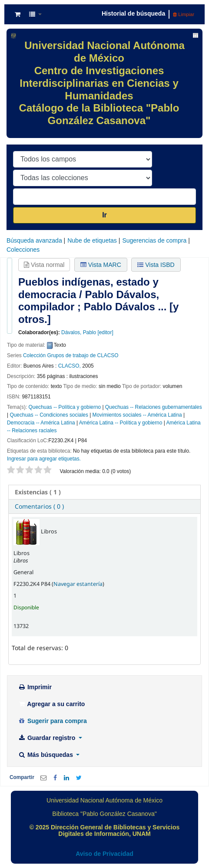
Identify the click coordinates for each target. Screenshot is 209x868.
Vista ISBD (156, 265)
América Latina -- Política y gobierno (121, 423)
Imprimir (35, 687)
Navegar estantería (78, 584)
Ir (104, 215)
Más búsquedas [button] (46, 755)
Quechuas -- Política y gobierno (65, 407)
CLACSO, (70, 366)
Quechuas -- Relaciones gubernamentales (154, 407)
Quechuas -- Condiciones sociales (49, 415)
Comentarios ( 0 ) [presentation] (39, 506)
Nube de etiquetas (92, 240)
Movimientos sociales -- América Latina (137, 415)
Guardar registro (47, 738)
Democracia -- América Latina (41, 423)
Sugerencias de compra (154, 240)
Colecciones (23, 250)
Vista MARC (101, 265)
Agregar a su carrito (51, 704)
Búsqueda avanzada (34, 240)
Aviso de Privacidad (104, 854)
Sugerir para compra (52, 721)
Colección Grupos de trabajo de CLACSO (71, 355)
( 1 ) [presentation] (38, 492)
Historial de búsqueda (133, 13)
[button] (18, 14)
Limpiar (184, 14)
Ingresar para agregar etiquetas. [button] (44, 459)
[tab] (104, 492)
